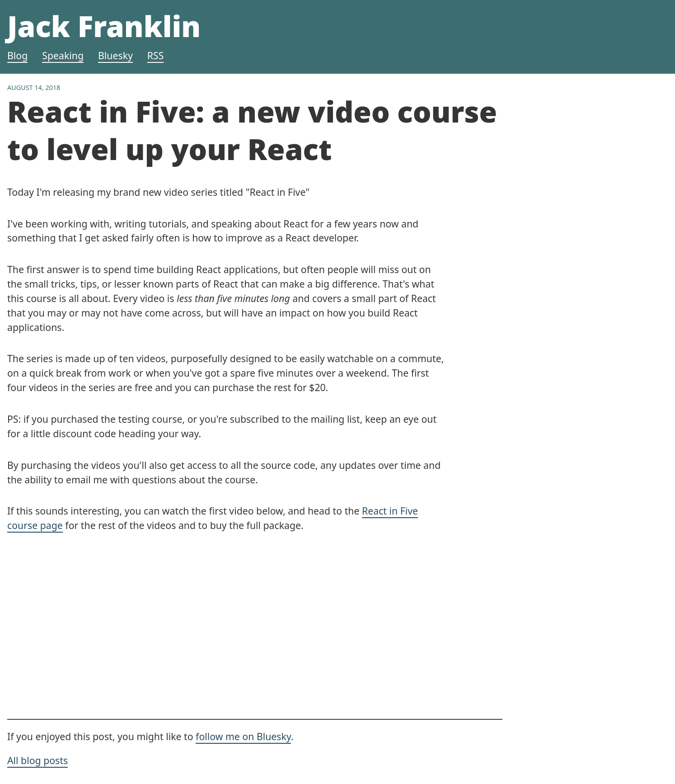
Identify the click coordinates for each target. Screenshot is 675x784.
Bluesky (115, 55)
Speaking (63, 55)
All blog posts (37, 760)
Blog (17, 55)
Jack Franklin (104, 26)
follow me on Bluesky (243, 736)
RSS (156, 55)
